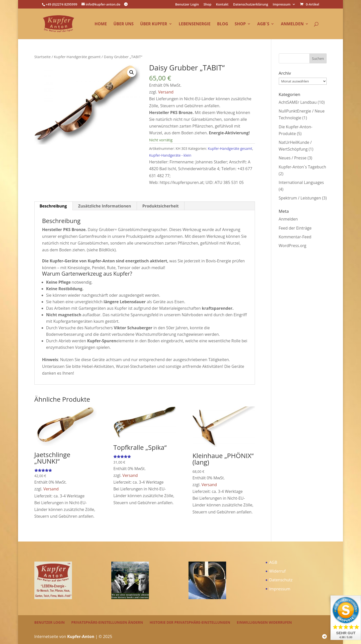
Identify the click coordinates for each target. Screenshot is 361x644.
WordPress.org (293, 246)
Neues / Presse (293, 158)
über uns (123, 24)
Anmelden (292, 24)
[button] (132, 72)
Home (101, 24)
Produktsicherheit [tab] (161, 206)
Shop (207, 5)
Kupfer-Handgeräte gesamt (77, 57)
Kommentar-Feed (295, 237)
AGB (273, 562)
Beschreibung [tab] (53, 206)
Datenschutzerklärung (251, 5)
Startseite (42, 57)
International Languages (301, 182)
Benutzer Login (187, 5)
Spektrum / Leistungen (300, 198)
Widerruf (278, 571)
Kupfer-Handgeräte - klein (170, 155)
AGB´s (263, 24)
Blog (223, 24)
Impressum (282, 5)
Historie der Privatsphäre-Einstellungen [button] (190, 622)
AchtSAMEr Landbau (298, 102)
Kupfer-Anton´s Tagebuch (302, 167)
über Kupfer (154, 24)
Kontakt (222, 5)
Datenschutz (281, 580)
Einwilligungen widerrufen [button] (264, 622)
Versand (166, 92)
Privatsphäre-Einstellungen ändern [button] (107, 622)
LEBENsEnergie (195, 24)
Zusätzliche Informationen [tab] (105, 206)
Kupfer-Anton (81, 636)
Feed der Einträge (295, 228)
